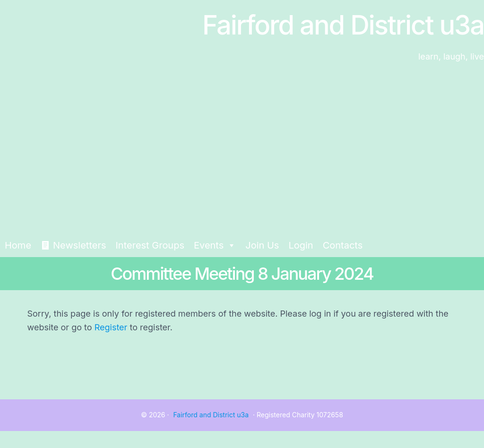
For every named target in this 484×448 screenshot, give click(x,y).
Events (215, 245)
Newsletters (79, 245)
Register (111, 327)
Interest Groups (150, 245)
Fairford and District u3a (211, 415)
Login (301, 245)
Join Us (262, 245)
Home (18, 245)
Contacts (343, 245)
